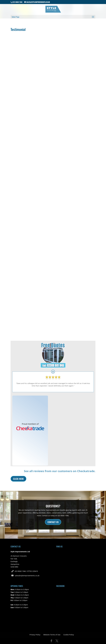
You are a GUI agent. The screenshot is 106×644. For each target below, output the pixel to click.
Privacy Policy (35, 635)
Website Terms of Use (52, 635)
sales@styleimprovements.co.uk (27, 576)
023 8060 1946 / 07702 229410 (26, 571)
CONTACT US (53, 522)
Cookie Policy (69, 635)
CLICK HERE (18, 479)
